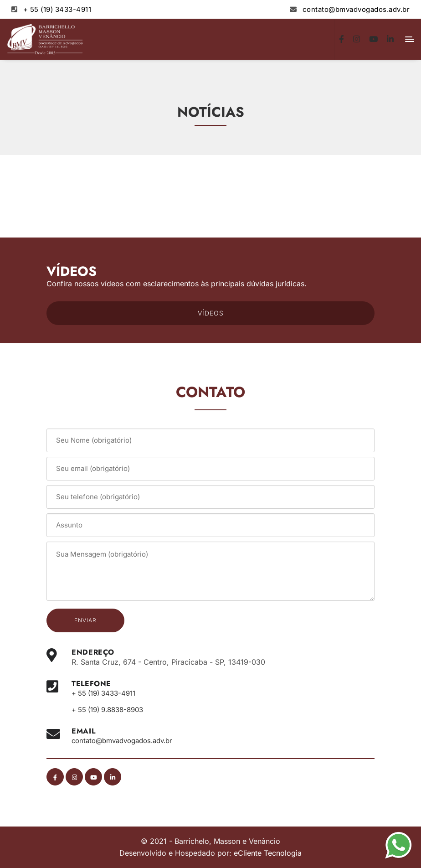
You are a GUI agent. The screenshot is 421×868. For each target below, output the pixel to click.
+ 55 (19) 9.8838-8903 (112, 709)
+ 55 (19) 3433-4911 (57, 9)
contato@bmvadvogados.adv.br (356, 9)
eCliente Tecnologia (268, 852)
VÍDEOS (211, 313)
